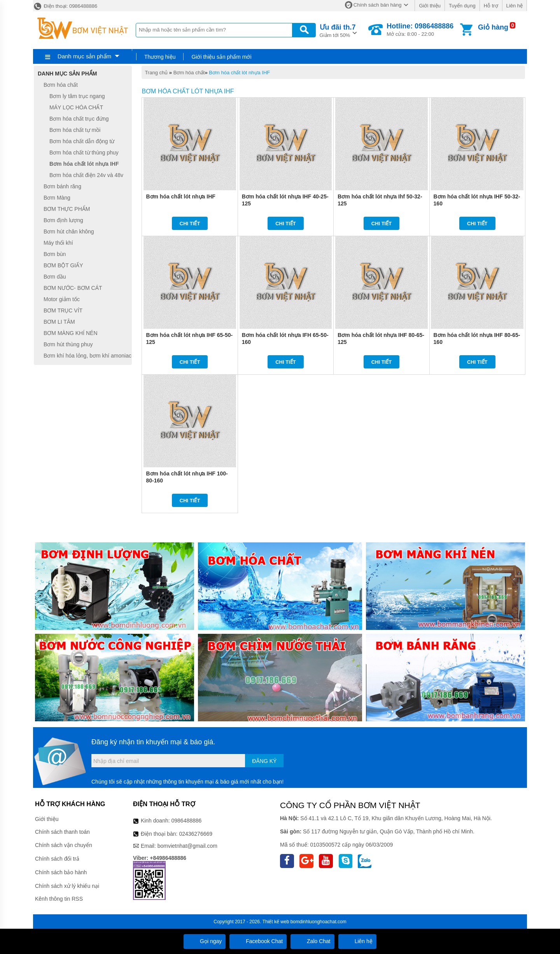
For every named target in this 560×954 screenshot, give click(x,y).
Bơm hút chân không (69, 231)
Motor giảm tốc (62, 299)
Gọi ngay (205, 941)
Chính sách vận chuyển (64, 845)
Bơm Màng (57, 198)
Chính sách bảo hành (61, 872)
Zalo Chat (312, 941)
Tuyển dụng (462, 6)
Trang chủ (156, 73)
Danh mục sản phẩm (84, 56)
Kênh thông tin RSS (59, 899)
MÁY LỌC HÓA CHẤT (76, 107)
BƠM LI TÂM (59, 322)
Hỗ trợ (491, 6)
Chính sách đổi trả (57, 859)
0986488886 (187, 821)
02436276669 (196, 834)
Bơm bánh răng (62, 186)
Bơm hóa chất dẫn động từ (82, 141)
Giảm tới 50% (338, 30)
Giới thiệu (430, 6)
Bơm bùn (55, 254)
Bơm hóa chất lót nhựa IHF (239, 73)
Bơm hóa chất (189, 73)
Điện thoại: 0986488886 (65, 6)
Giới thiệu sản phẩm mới (221, 57)
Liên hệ (514, 6)
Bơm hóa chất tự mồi (75, 130)
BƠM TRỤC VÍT (63, 310)
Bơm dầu (55, 277)
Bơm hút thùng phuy (68, 344)
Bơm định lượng (63, 220)
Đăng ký (264, 761)
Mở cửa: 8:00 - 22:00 (420, 30)
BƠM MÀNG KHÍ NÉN (71, 333)
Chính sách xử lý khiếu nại (67, 886)
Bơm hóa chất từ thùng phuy (84, 153)
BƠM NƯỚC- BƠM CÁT (73, 288)
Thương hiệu (160, 57)
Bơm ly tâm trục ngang (77, 96)
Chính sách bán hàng (378, 5)
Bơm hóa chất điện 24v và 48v (86, 175)
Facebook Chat (258, 941)
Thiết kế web (276, 922)
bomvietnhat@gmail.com (187, 846)
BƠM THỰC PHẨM (67, 209)
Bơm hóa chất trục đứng (79, 119)
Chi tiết (190, 224)
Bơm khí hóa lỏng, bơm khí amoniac (87, 356)
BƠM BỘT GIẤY (63, 265)
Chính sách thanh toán (62, 832)
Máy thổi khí (58, 243)
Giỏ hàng (493, 27)
